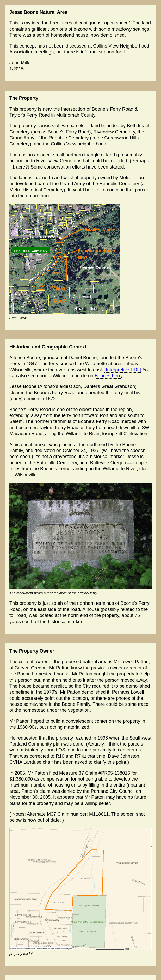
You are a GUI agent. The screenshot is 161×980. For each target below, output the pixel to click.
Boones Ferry (109, 376)
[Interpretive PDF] (123, 370)
